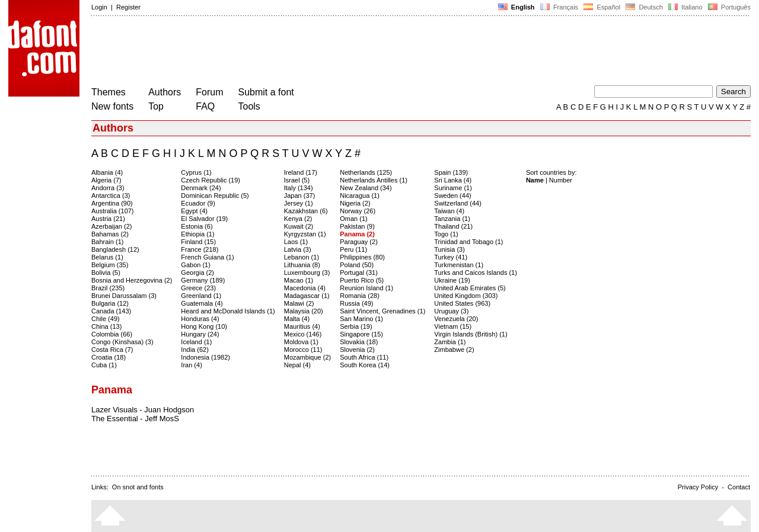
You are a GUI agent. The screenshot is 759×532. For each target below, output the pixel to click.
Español (602, 7)
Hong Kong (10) (204, 326)
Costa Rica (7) (112, 350)
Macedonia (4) (305, 288)
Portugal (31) (359, 273)
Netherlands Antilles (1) (374, 180)
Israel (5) (297, 180)
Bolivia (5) (106, 273)
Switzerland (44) (457, 203)
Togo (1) (446, 234)
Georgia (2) (197, 273)
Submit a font (266, 92)
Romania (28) (360, 296)
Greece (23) (198, 288)
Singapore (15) (361, 334)
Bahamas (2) (110, 234)
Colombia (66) (112, 334)
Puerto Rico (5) (362, 280)
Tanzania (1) (452, 219)
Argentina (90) (112, 203)
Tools (249, 106)
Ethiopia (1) (197, 234)
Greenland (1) (201, 296)
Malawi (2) (299, 303)
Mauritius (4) (302, 326)
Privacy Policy (698, 487)
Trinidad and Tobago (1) (468, 242)
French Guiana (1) (207, 257)
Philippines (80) (362, 257)
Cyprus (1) (196, 172)
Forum (209, 92)
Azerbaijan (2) (111, 226)
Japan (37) (300, 196)
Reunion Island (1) (366, 288)
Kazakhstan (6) (306, 211)
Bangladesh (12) (115, 249)
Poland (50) (357, 265)
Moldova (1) (301, 342)
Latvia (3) (298, 249)
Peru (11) (353, 249)
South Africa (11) (364, 357)
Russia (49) (356, 303)
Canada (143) (111, 311)
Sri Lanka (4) (453, 180)
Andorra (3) (108, 188)
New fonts (112, 106)
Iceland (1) (196, 342)
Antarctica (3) (111, 196)
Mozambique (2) (307, 357)
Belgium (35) (110, 265)
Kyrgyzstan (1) (305, 234)
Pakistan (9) (357, 226)
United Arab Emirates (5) (470, 288)
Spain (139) (451, 172)
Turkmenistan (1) (459, 265)
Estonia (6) (197, 226)
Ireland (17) (301, 172)
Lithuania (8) (302, 265)
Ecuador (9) (198, 203)
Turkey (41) (451, 257)
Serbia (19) (356, 326)
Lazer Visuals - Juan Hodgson (143, 410)
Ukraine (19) (452, 280)
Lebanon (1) (302, 257)
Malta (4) (297, 319)
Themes (109, 92)
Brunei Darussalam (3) (124, 296)
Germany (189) (203, 280)
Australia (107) (113, 211)
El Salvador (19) (204, 219)
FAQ (205, 106)
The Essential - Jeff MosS (135, 419)
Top (156, 106)
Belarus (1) (107, 257)
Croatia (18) (109, 357)
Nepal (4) (297, 365)
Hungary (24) (200, 334)
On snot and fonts (138, 487)
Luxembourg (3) (307, 273)
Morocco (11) (303, 350)
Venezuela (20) (456, 319)
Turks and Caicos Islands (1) (476, 273)
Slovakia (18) (359, 342)
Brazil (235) (108, 288)
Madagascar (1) (307, 296)
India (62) (194, 350)
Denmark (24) (201, 188)
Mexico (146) (303, 334)
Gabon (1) (196, 265)
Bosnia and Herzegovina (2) (132, 280)
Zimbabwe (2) (454, 350)
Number (561, 180)
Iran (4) (191, 365)
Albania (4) (107, 172)
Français (559, 7)
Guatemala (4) (202, 303)
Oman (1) (353, 219)
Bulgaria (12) (110, 303)
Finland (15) (198, 242)
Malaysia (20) (304, 311)
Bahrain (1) (107, 242)
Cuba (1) (104, 365)
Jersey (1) (299, 203)
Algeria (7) (106, 180)
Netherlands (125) (366, 172)
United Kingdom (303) (466, 296)
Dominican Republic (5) (215, 196)
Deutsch (644, 7)
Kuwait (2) (299, 226)
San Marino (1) (361, 319)
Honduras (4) (200, 319)
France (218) (200, 249)
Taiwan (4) (449, 211)
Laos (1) (296, 242)
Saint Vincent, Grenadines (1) (382, 311)
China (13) (106, 326)
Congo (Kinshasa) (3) (122, 342)
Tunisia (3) (449, 249)
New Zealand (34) (366, 188)
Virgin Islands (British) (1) (471, 334)
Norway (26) (358, 211)
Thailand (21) (453, 226)
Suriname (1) (453, 188)
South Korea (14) (365, 365)
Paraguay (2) (359, 242)
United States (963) (462, 303)
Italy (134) (299, 188)
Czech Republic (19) (211, 180)
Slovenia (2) (357, 350)
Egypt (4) (194, 211)
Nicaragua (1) (360, 196)
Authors (165, 92)
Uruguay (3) (451, 311)
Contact (739, 487)
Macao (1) (299, 280)
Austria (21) (108, 219)
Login (99, 7)
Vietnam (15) (453, 326)
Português (728, 7)
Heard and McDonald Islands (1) (228, 311)
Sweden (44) (452, 196)
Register (128, 7)
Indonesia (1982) (205, 357)
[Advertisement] (307, 52)
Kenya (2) (298, 219)
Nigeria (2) (355, 203)
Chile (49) (106, 319)
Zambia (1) (450, 342)
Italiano (685, 7)
